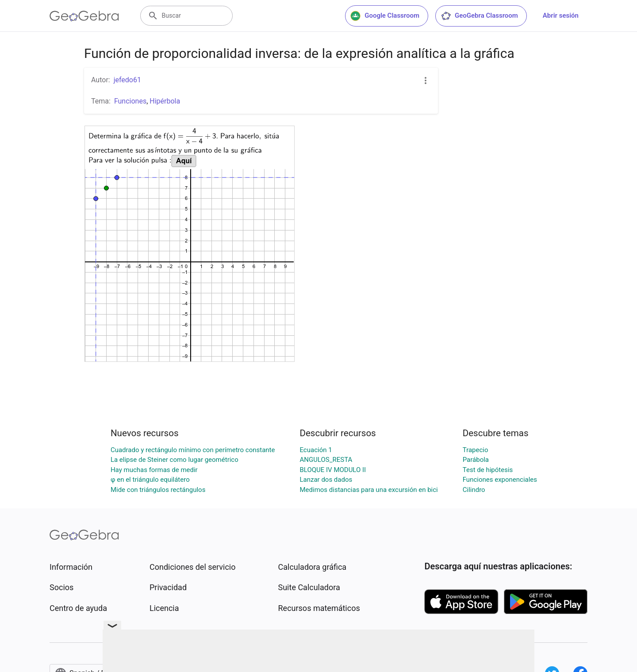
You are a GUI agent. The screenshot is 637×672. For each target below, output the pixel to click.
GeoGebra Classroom (479, 16)
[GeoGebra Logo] (84, 16)
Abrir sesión (561, 15)
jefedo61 (127, 80)
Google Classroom (385, 16)
